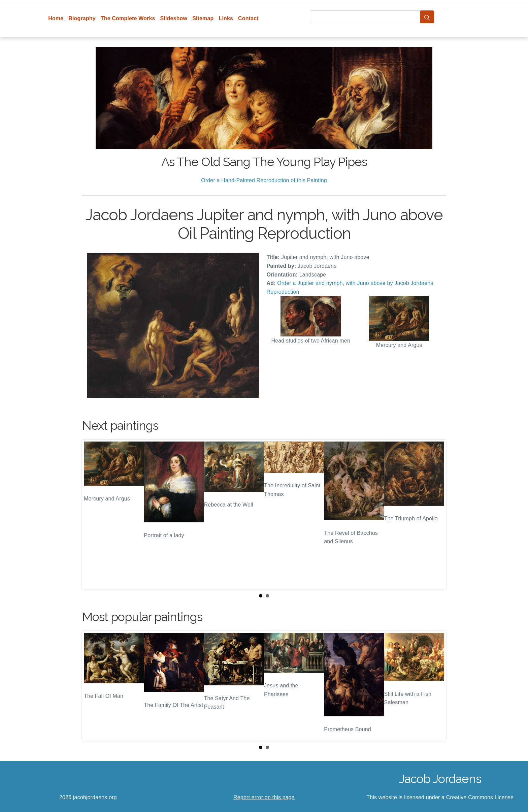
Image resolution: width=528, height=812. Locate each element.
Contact (248, 18)
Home (56, 18)
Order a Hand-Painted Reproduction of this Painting (264, 180)
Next (435, 515)
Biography (82, 18)
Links (226, 18)
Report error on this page (264, 797)
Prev (93, 515)
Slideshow (174, 18)
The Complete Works (128, 18)
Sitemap (203, 18)
